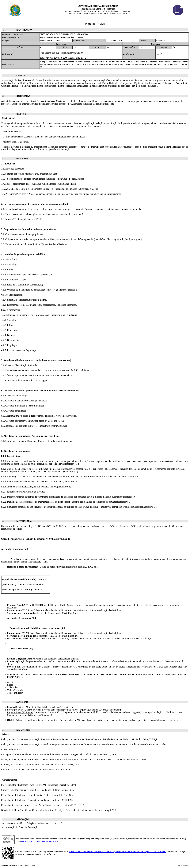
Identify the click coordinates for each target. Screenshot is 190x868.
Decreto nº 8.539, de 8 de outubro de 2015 (40, 841)
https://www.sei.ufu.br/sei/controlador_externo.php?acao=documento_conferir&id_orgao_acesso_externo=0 (117, 852)
